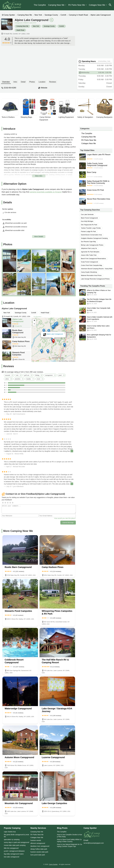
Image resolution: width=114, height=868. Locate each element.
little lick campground (11, 848)
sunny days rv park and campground (16, 842)
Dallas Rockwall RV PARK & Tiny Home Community (96, 184)
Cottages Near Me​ (97, 5)
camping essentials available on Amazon (46, 192)
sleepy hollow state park (39, 849)
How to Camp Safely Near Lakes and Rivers (96, 328)
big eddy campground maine (14, 854)
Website (44, 88)
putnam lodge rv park (88, 231)
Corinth (63, 15)
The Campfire (40, 5)
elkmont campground (38, 843)
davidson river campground (40, 846)
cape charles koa (10, 832)
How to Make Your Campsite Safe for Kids (96, 310)
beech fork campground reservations (93, 259)
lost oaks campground (12, 857)
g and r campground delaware (14, 851)
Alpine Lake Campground (101, 15)
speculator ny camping (12, 839)
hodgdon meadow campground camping (94, 238)
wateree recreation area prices (91, 275)
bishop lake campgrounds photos (92, 245)
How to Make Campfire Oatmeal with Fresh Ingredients (96, 319)
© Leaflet (53, 361)
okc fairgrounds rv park (89, 225)
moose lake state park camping (15, 845)
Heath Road (20, 30)
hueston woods (36, 840)
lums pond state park (38, 855)
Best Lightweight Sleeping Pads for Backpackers (96, 337)
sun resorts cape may (88, 242)
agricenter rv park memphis (90, 252)
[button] (53, 341)
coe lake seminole (87, 214)
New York (38, 15)
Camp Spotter (9, 15)
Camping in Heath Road (78, 15)
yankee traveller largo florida (91, 228)
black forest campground (89, 218)
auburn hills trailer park (89, 255)
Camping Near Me (56, 5)
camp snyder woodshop (89, 272)
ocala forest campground (89, 262)
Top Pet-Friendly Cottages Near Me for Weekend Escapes (96, 301)
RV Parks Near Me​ (77, 5)
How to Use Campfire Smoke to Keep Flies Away (70, 836)
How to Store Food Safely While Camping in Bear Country (69, 840)
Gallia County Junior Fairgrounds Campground (96, 166)
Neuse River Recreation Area (96, 201)
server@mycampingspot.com (94, 843)
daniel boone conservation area (91, 235)
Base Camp (96, 175)
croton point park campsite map (92, 265)
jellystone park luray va (89, 248)
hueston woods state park (39, 852)
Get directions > (38, 317)
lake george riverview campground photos (95, 279)
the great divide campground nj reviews (16, 836)
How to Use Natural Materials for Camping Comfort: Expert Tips (69, 845)
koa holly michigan (87, 221)
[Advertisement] (38, 62)
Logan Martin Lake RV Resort (96, 157)
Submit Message (68, 523)
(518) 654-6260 (10, 88)
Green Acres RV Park (96, 192)
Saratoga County (51, 15)
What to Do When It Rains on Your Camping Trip (96, 293)
